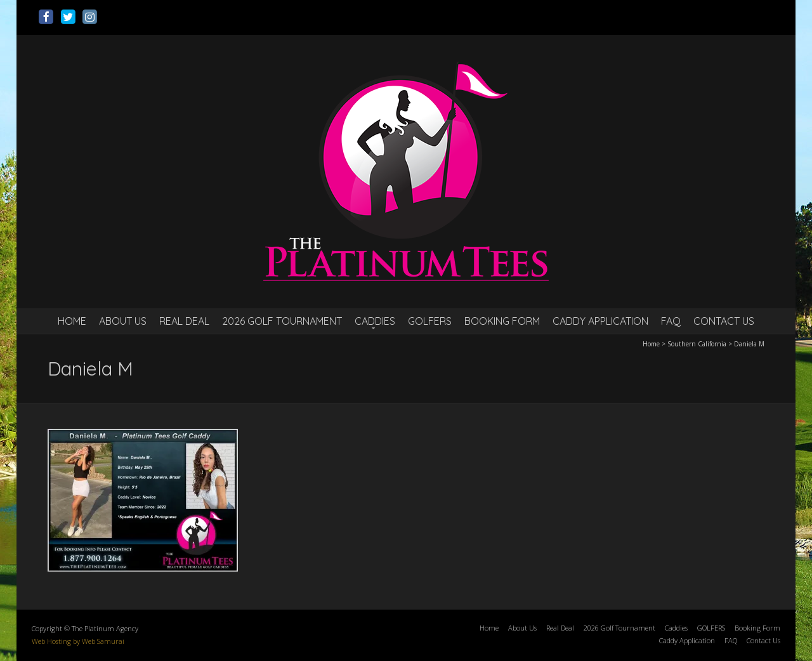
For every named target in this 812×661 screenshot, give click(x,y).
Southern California (697, 344)
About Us (123, 321)
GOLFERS (430, 321)
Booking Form (502, 321)
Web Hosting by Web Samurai (78, 641)
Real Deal (184, 321)
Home (72, 321)
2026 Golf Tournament (282, 321)
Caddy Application (600, 321)
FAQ (671, 321)
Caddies (375, 321)
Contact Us (724, 321)
